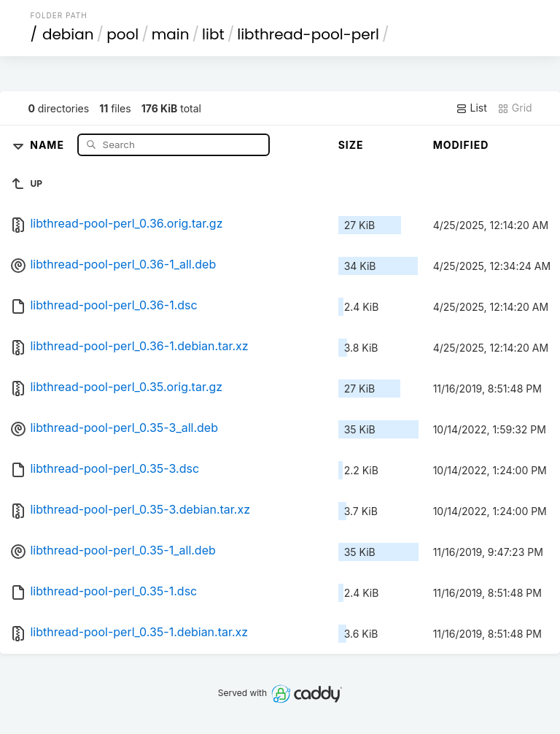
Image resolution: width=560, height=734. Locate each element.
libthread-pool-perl (308, 34)
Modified (461, 145)
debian (68, 34)
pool (122, 34)
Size (351, 145)
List (471, 108)
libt (213, 34)
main (171, 34)
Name (48, 144)
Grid (515, 108)
